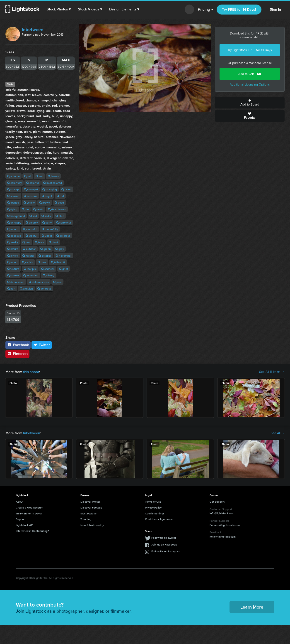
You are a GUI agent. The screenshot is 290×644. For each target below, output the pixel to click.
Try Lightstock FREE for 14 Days (250, 50)
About (20, 502)
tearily (13, 242)
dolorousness (39, 282)
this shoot (31, 372)
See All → (278, 433)
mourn (13, 229)
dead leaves (57, 209)
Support (21, 519)
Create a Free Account (30, 508)
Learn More (252, 607)
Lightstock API (25, 525)
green (46, 249)
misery (48, 275)
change (13, 189)
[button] (59, 9)
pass (42, 262)
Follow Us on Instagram (166, 551)
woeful (31, 236)
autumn (13, 176)
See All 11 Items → (272, 372)
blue (60, 216)
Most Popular (88, 513)
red (60, 196)
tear (26, 242)
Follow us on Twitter (164, 538)
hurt (11, 289)
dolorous (63, 236)
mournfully (50, 229)
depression (16, 282)
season (13, 196)
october (45, 256)
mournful (30, 229)
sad (33, 216)
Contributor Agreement (159, 519)
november (64, 256)
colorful (33, 183)
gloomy (32, 222)
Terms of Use (153, 502)
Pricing (205, 10)
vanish (28, 262)
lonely (13, 256)
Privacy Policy (153, 508)
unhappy (14, 222)
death (38, 209)
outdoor (29, 249)
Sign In (275, 9)
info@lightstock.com (222, 513)
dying (12, 209)
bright (47, 196)
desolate (14, 236)
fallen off (58, 262)
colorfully (14, 183)
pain (57, 282)
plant (53, 242)
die (25, 209)
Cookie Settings (155, 513)
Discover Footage (91, 508)
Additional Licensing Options (250, 85)
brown (45, 203)
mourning (31, 275)
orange (13, 203)
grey (60, 249)
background (16, 216)
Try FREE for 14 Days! (239, 9)
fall (28, 176)
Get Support (217, 502)
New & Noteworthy (92, 525)
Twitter (42, 345)
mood (12, 262)
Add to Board (250, 103)
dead (59, 203)
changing (50, 189)
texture (13, 269)
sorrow (13, 275)
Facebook (18, 345)
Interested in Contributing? (32, 531)
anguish (26, 289)
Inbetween (33, 29)
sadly (46, 216)
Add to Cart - (250, 74)
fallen (66, 189)
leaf (39, 176)
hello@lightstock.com (223, 537)
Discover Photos (91, 502)
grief (64, 269)
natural (28, 256)
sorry (47, 222)
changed (31, 189)
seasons (30, 196)
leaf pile (30, 269)
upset (47, 236)
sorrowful (64, 222)
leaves (53, 176)
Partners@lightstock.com (225, 525)
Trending (86, 519)
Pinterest (17, 354)
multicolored (53, 183)
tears (40, 242)
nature (13, 249)
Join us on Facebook (164, 544)
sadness (48, 269)
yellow (29, 203)
